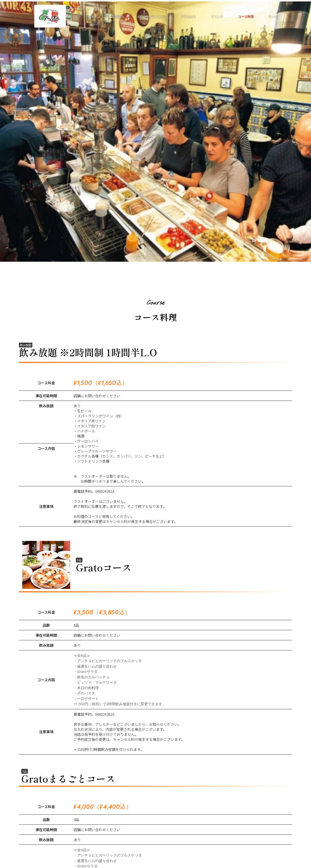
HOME (91, 17)
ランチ (273, 17)
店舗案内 (117, 17)
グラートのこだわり (152, 17)
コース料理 (246, 17)
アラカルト (189, 17)
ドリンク (217, 17)
